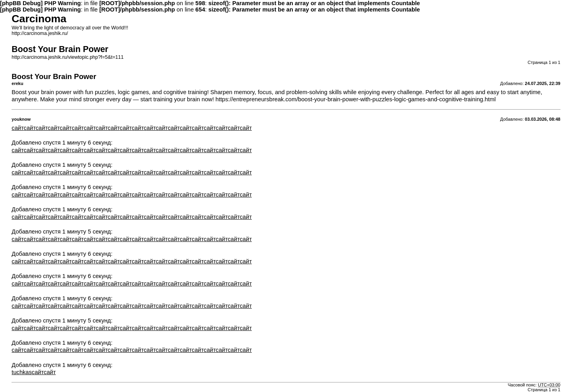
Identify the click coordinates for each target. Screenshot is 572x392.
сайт (17, 128)
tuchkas (22, 372)
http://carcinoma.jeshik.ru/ (40, 33)
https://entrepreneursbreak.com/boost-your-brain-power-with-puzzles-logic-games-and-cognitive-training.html (356, 99)
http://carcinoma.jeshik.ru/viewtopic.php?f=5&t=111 (68, 57)
